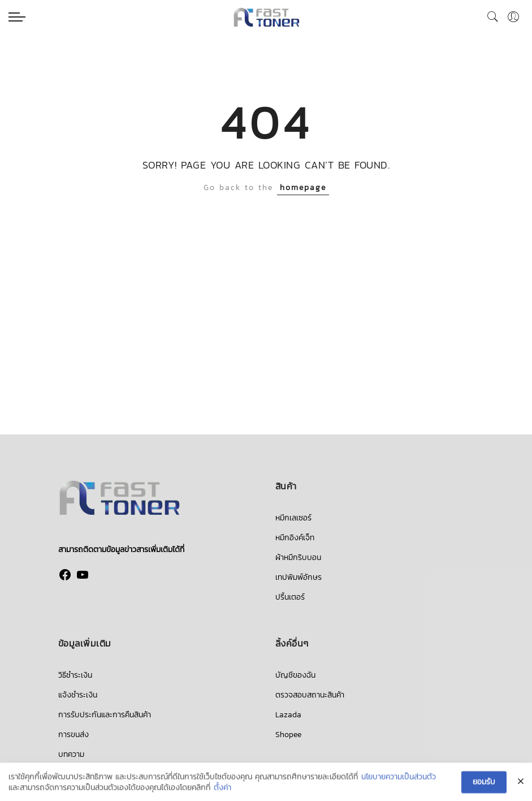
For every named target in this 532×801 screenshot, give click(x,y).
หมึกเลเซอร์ (293, 518)
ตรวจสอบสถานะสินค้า (310, 695)
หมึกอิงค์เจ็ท (295, 538)
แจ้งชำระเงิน (78, 695)
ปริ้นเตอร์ (290, 597)
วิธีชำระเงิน (75, 675)
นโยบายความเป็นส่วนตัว (399, 778)
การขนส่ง (73, 735)
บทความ (71, 754)
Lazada (288, 715)
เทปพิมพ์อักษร (299, 577)
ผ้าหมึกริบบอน (298, 557)
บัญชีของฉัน (295, 675)
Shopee (288, 735)
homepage (303, 188)
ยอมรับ (484, 783)
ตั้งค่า (222, 789)
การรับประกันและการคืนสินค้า (105, 715)
